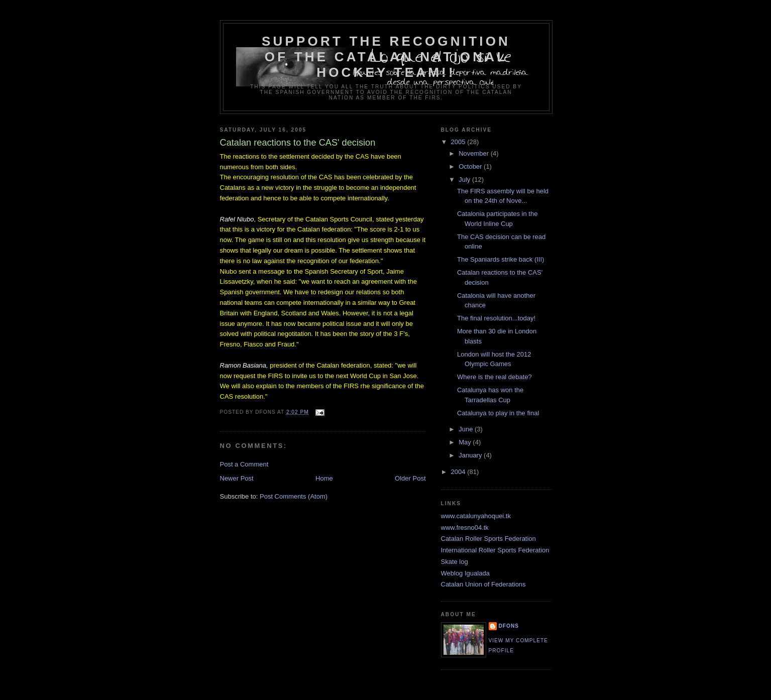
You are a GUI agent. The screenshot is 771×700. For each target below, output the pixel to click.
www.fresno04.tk (465, 528)
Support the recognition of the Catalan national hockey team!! (386, 57)
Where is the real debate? (494, 377)
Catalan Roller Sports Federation (488, 539)
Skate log (455, 562)
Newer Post (237, 478)
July (465, 180)
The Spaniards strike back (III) (501, 259)
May (466, 442)
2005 (459, 142)
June (467, 429)
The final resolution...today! (496, 318)
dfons (509, 626)
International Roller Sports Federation (495, 550)
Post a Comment (244, 464)
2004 (459, 472)
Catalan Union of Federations (483, 584)
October (471, 166)
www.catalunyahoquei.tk (476, 516)
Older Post (410, 478)
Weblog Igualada (465, 573)
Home (324, 478)
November (475, 153)
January (471, 455)
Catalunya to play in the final (498, 413)
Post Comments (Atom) (294, 496)
